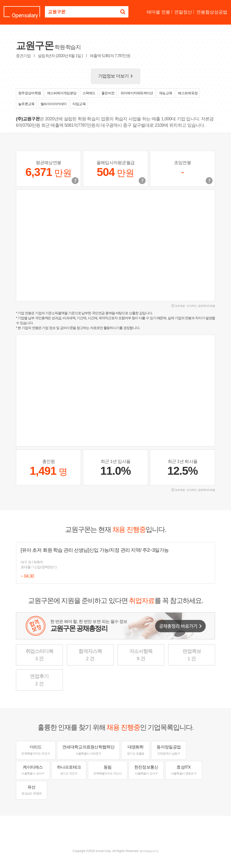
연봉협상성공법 (212, 12)
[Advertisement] (116, 832)
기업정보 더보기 (116, 76)
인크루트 (192, 306)
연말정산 (183, 12)
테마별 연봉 (158, 12)
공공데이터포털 (206, 306)
